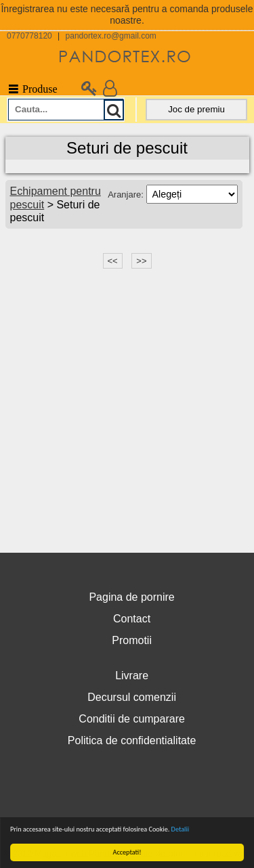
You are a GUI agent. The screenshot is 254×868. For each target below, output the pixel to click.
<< (113, 261)
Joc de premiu (196, 109)
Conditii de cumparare (132, 719)
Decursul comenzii (132, 697)
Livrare (132, 676)
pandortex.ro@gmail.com (111, 36)
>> (141, 261)
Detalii (180, 829)
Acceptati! (127, 852)
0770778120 (29, 36)
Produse (32, 89)
